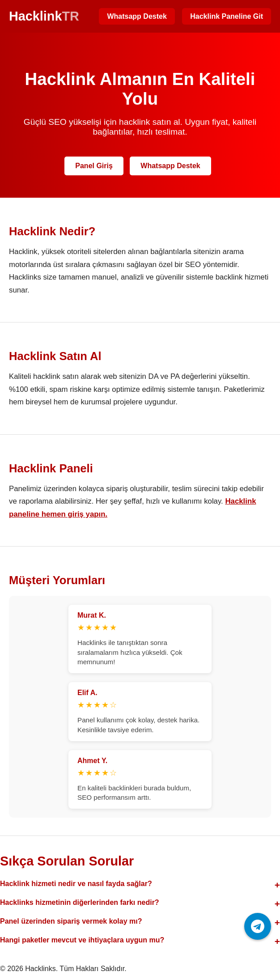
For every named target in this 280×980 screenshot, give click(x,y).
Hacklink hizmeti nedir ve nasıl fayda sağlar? (76, 884)
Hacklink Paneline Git (227, 16)
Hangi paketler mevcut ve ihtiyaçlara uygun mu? (82, 940)
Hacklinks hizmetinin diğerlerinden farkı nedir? (80, 902)
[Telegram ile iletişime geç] (258, 926)
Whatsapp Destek (137, 16)
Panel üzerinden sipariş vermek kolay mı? (71, 921)
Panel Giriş (94, 166)
